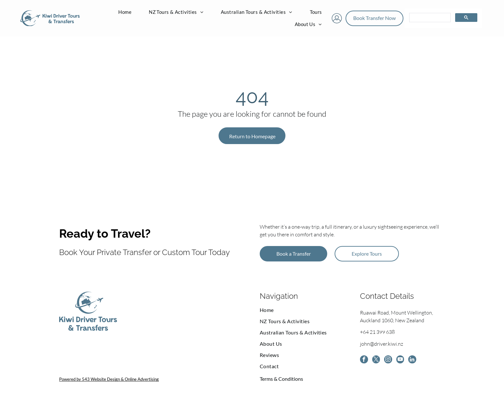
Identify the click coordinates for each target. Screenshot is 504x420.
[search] (429, 18)
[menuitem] (125, 13)
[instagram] (391, 362)
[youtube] (404, 362)
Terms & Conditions (281, 379)
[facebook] (364, 362)
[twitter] (378, 362)
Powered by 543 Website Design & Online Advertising (109, 380)
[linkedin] (417, 362)
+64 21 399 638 (377, 333)
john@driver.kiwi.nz (382, 345)
